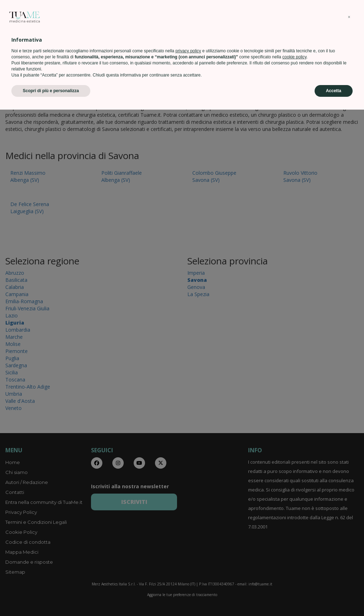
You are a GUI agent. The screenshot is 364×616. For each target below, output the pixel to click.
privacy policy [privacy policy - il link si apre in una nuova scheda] (188, 557)
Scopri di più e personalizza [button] (51, 597)
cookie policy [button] (294, 563)
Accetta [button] (334, 597)
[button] (349, 523)
